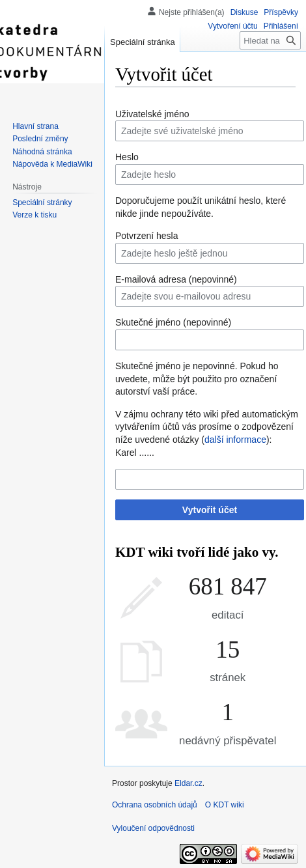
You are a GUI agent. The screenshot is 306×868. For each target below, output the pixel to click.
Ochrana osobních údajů (155, 805)
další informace (235, 440)
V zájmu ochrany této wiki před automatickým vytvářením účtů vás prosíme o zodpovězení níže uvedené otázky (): (207, 427)
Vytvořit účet (210, 510)
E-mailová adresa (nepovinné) (176, 279)
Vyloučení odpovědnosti (153, 828)
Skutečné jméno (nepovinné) (173, 322)
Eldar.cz (188, 783)
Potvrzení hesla (147, 236)
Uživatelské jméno (152, 114)
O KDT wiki (225, 805)
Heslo (127, 157)
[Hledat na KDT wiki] (270, 40)
